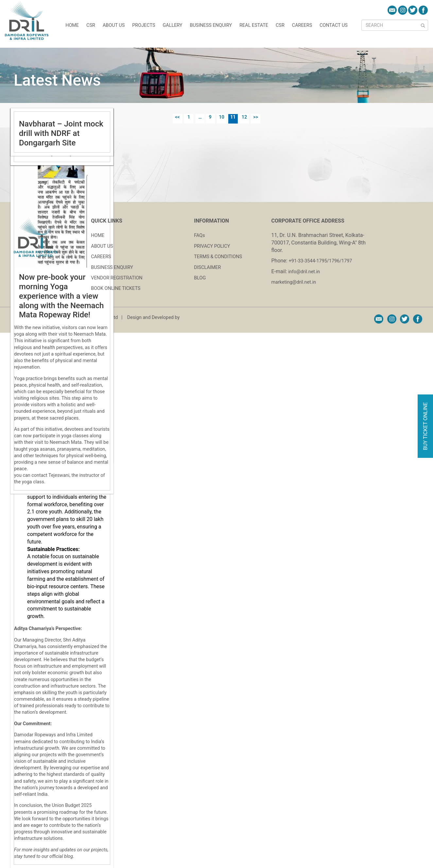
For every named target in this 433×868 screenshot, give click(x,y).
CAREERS (302, 25)
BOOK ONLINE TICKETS (116, 288)
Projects (144, 25)
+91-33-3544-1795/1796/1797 (320, 261)
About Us (114, 25)
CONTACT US (334, 25)
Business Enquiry (211, 25)
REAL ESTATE (254, 25)
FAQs (199, 235)
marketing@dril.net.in (294, 282)
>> (256, 117)
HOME (72, 25)
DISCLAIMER (207, 267)
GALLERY (172, 25)
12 (244, 117)
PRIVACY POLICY (212, 246)
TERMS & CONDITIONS (218, 257)
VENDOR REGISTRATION (117, 278)
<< (177, 117)
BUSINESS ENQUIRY (112, 267)
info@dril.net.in (304, 272)
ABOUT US (102, 246)
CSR (91, 25)
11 (233, 117)
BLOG (200, 278)
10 (222, 117)
